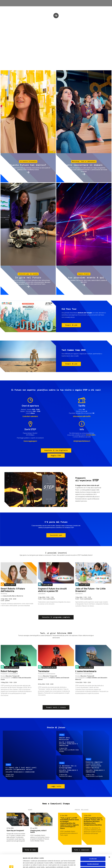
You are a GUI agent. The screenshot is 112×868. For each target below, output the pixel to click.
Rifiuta (93, 857)
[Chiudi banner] (109, 845)
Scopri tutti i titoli (56, 707)
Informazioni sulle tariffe (82, 416)
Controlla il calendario (30, 416)
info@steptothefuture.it (82, 441)
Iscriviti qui (56, 535)
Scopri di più (71, 325)
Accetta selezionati (93, 852)
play (56, 16)
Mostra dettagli (92, 865)
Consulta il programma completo (56, 617)
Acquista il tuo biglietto (56, 450)
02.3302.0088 (90, 435)
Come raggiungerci (30, 441)
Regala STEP (56, 456)
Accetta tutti (93, 846)
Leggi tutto (56, 786)
